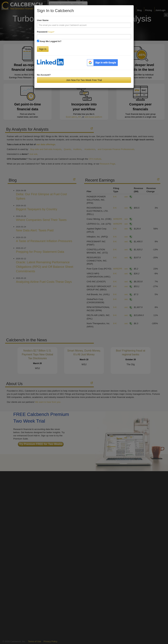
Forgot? (51, 32)
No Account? (44, 75)
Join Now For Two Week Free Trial (84, 80)
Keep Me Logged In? (51, 41)
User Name (43, 20)
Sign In (43, 49)
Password (46, 32)
